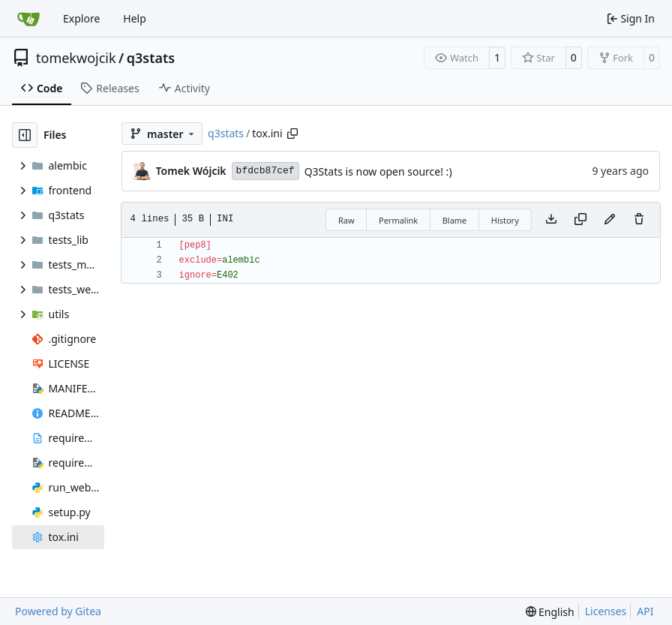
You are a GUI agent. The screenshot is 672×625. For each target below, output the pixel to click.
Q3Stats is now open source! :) (378, 171)
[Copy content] (580, 220)
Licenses (606, 611)
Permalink (398, 220)
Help (135, 18)
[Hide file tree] (25, 135)
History (505, 220)
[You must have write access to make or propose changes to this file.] (639, 220)
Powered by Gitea (58, 611)
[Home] (28, 19)
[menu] (550, 612)
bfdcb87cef (265, 171)
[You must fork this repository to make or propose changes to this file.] (610, 220)
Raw (346, 220)
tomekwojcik (76, 58)
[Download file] (551, 220)
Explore (81, 18)
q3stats (151, 58)
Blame (455, 220)
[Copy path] (292, 134)
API (645, 611)
